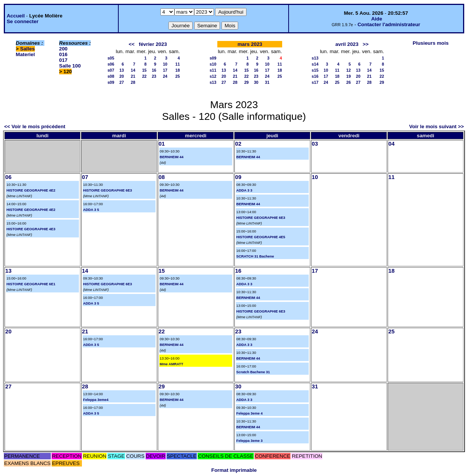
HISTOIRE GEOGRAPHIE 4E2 (31, 190)
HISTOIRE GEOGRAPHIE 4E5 (261, 237)
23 (154, 76)
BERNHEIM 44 (172, 157)
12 (349, 70)
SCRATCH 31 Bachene (255, 256)
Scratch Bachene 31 (253, 372)
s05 (111, 58)
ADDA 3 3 (244, 190)
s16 (315, 76)
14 (133, 70)
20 (122, 76)
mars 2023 (250, 44)
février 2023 (153, 44)
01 (162, 144)
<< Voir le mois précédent (35, 126)
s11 (213, 70)
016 (63, 54)
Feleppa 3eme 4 (249, 413)
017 (63, 60)
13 (122, 70)
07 (85, 177)
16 (154, 70)
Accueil (16, 16)
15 (144, 70)
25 (177, 76)
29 (247, 82)
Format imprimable (234, 470)
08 (162, 177)
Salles (27, 49)
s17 (315, 82)
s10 (213, 64)
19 (349, 76)
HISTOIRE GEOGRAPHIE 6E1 (31, 284)
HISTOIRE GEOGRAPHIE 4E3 (31, 229)
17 (165, 70)
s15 (315, 70)
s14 (315, 64)
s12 (213, 76)
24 (165, 76)
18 (177, 70)
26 (349, 82)
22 (144, 76)
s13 (213, 82)
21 (133, 76)
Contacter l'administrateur (389, 24)
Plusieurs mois (431, 43)
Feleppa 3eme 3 (249, 441)
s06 (111, 64)
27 (122, 82)
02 (238, 144)
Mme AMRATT (171, 364)
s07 (111, 70)
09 (238, 177)
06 (8, 177)
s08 (111, 76)
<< (132, 44)
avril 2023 (347, 44)
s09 (111, 82)
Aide (377, 19)
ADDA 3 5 (91, 210)
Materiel (25, 54)
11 (177, 64)
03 (315, 144)
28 (133, 82)
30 (256, 82)
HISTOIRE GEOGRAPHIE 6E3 (108, 190)
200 (63, 49)
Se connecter (23, 21)
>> (366, 44)
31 (267, 82)
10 (165, 64)
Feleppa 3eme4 (96, 400)
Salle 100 (70, 66)
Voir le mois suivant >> (437, 126)
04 (391, 144)
